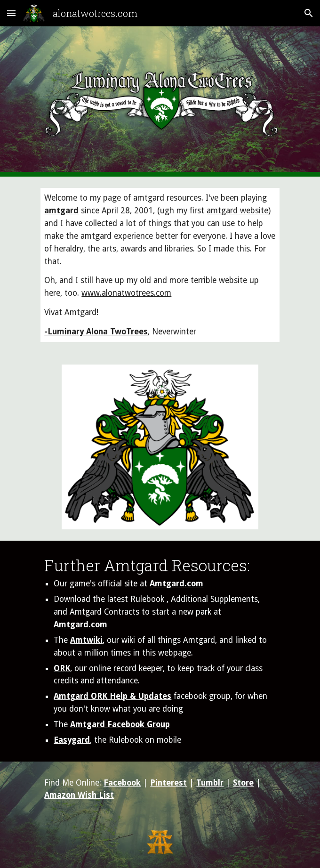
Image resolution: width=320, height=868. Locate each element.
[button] (11, 13)
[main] (160, 265)
